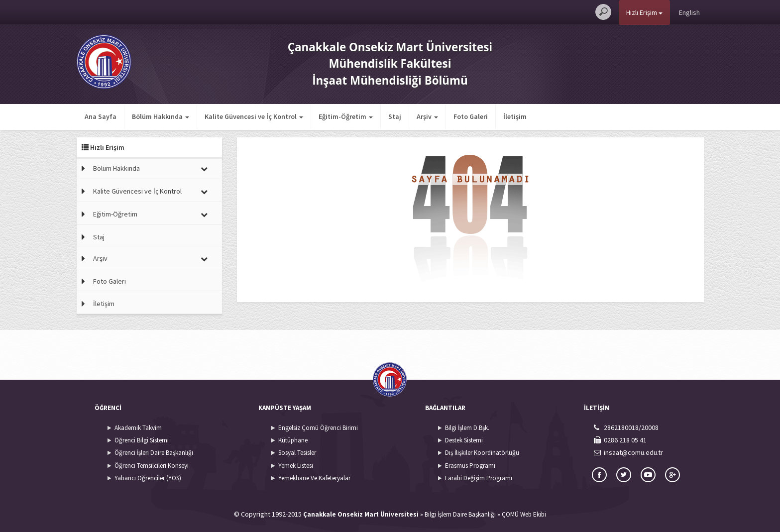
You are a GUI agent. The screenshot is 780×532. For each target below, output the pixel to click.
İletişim (515, 116)
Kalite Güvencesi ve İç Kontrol (137, 191)
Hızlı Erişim (644, 12)
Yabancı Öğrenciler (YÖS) (148, 478)
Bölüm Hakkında (116, 168)
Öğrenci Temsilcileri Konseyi (152, 466)
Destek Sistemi (464, 440)
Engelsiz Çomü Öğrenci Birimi (318, 428)
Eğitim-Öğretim (115, 214)
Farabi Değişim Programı (479, 478)
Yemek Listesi (296, 466)
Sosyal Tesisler (297, 453)
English (689, 12)
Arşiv (100, 258)
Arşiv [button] (427, 116)
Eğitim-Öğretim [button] (346, 116)
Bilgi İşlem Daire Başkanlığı (460, 514)
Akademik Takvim (138, 428)
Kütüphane (293, 440)
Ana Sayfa (101, 116)
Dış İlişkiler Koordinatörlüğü (482, 453)
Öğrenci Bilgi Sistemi (142, 440)
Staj (395, 116)
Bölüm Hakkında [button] (161, 116)
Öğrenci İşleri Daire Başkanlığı (154, 453)
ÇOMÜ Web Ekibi (524, 514)
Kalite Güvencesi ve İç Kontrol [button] (254, 116)
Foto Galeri (471, 116)
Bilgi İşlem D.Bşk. (467, 428)
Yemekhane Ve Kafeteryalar (314, 478)
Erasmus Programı (470, 466)
